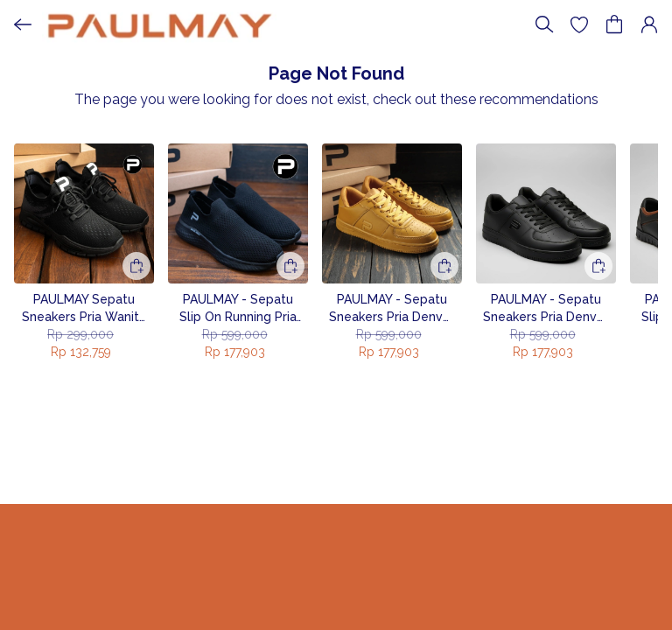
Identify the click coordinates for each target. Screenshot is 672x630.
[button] (579, 24)
